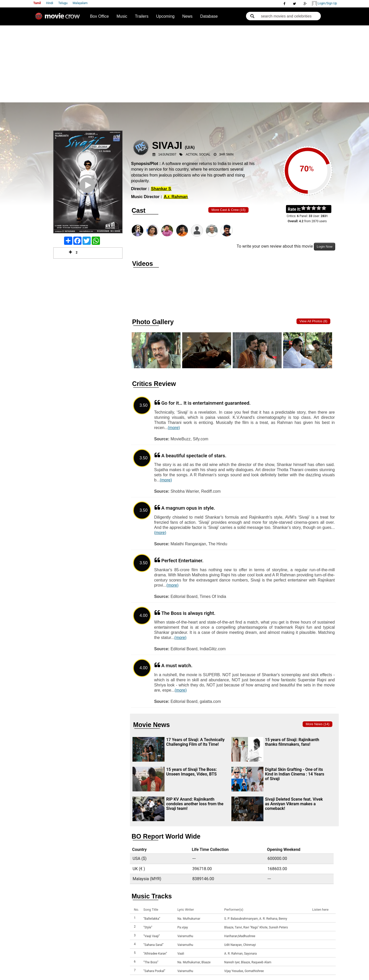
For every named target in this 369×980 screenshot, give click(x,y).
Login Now (325, 246)
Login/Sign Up (324, 4)
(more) (174, 428)
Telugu (63, 3)
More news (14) (317, 724)
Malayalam (80, 3)
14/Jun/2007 (167, 154)
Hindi (50, 3)
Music (122, 16)
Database (209, 16)
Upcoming (165, 16)
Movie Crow (59, 18)
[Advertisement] (185, 64)
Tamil (37, 3)
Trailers (142, 16)
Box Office (99, 16)
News (187, 16)
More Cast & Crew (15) (228, 210)
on (326, 208)
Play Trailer (88, 192)
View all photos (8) (314, 321)
